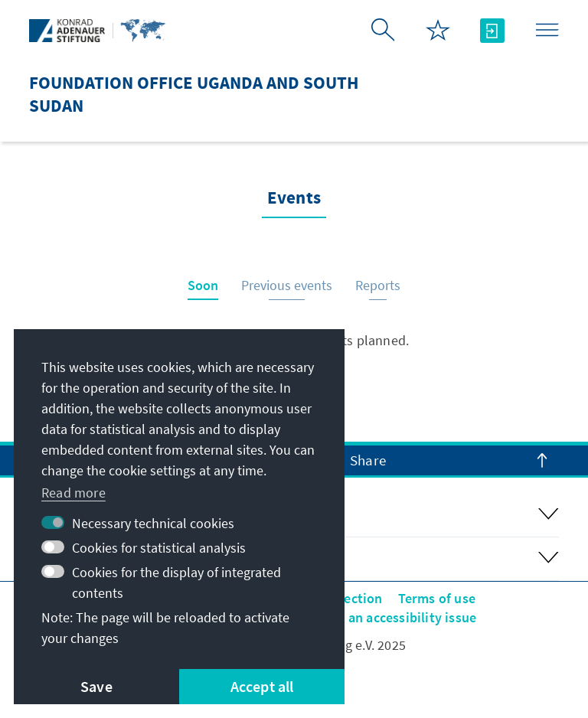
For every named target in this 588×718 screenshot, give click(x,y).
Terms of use (437, 598)
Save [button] (96, 686)
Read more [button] (73, 493)
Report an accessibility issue (389, 617)
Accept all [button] (262, 686)
